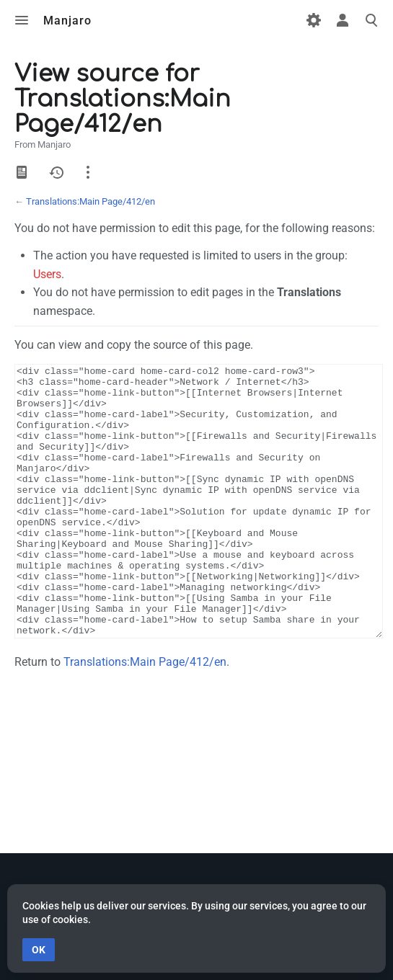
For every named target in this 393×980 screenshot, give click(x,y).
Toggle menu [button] (22, 20)
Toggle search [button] (371, 20)
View (22, 172)
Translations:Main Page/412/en (90, 201)
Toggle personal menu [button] (343, 20)
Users (47, 274)
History (56, 172)
